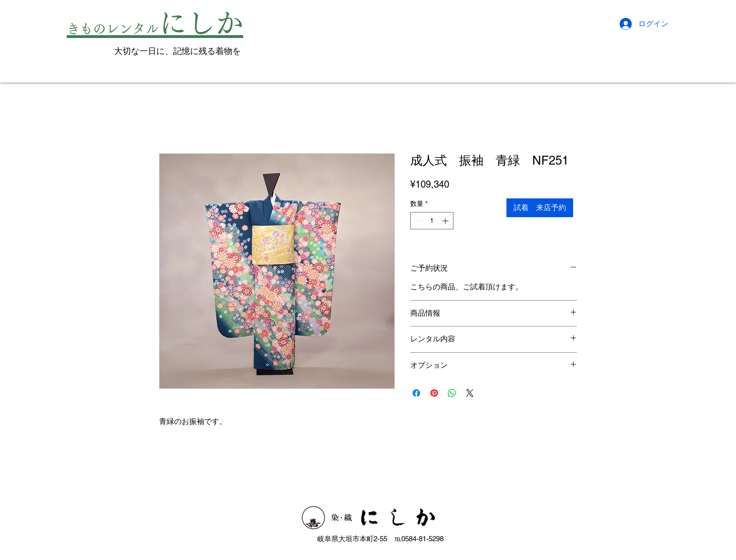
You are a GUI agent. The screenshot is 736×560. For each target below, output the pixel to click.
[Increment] (446, 221)
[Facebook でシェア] (416, 393)
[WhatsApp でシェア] (452, 393)
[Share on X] (470, 393)
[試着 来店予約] (540, 208)
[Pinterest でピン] (434, 393)
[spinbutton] (432, 221)
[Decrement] (418, 221)
